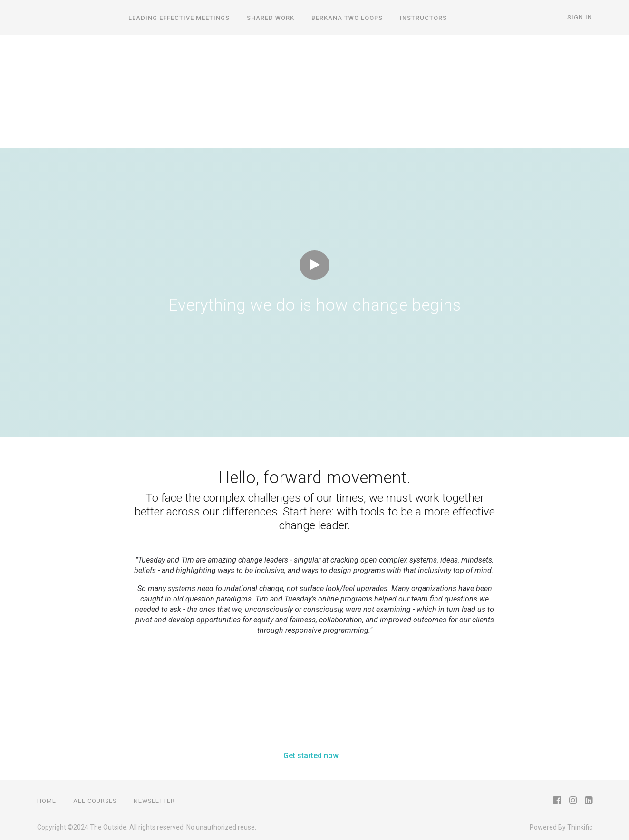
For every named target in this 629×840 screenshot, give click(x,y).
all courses (95, 801)
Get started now (311, 756)
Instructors (423, 18)
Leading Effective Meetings (179, 18)
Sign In (580, 17)
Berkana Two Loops (347, 18)
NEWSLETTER (154, 801)
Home (47, 801)
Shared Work (271, 18)
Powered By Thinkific (561, 827)
